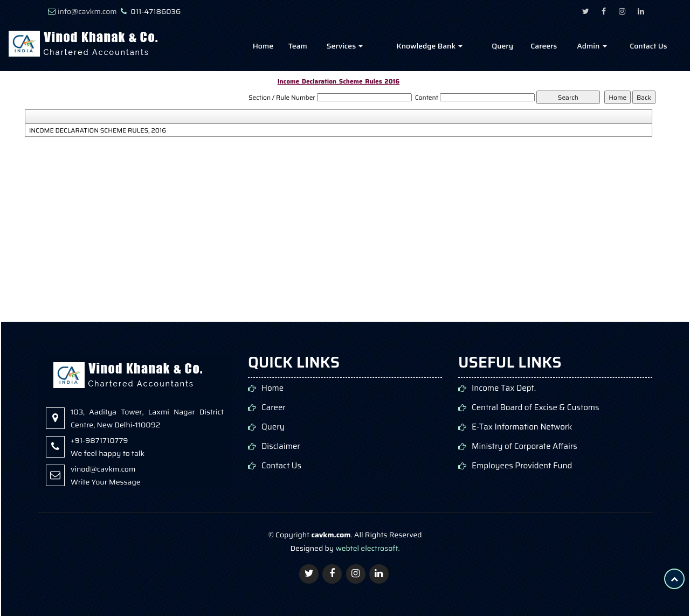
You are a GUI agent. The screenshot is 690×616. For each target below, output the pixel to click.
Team (298, 46)
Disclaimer (281, 447)
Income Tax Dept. (504, 388)
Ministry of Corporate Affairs (525, 447)
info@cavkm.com (87, 11)
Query (502, 46)
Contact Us (648, 46)
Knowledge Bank (429, 46)
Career (274, 408)
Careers (544, 46)
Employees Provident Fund (522, 466)
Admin (592, 46)
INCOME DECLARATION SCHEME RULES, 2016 (98, 130)
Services (345, 46)
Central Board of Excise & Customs (536, 408)
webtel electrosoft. (367, 548)
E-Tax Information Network (522, 427)
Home (263, 46)
